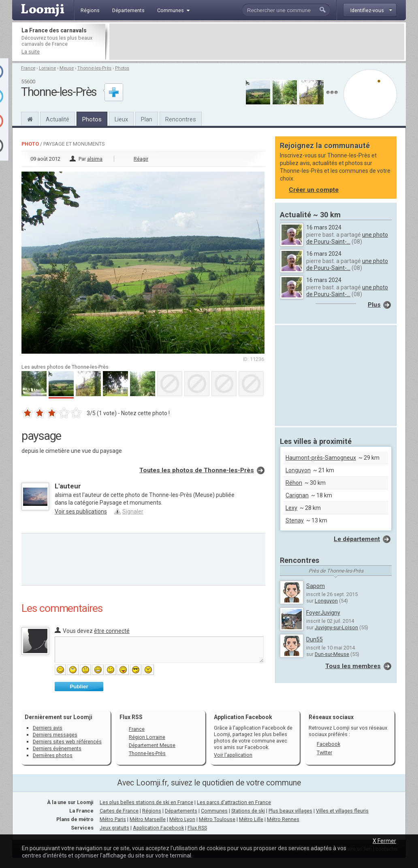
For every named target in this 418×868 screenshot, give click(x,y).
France (28, 68)
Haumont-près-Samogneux (321, 458)
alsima (95, 159)
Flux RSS (131, 717)
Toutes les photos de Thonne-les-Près (197, 470)
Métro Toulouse (217, 819)
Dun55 (315, 639)
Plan (147, 119)
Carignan (297, 495)
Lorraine (47, 68)
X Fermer (384, 841)
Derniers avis (48, 728)
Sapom (316, 586)
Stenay (295, 520)
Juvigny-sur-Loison (336, 627)
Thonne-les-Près (94, 68)
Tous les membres (353, 666)
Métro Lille (251, 819)
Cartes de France (119, 811)
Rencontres (181, 119)
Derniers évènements (57, 748)
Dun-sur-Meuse (332, 654)
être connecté (112, 631)
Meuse (67, 68)
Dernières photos (53, 755)
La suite (31, 52)
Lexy (291, 508)
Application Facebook (158, 828)
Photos (122, 68)
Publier (79, 687)
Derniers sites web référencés (67, 742)
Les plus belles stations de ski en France (146, 802)
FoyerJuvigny (323, 613)
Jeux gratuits (114, 828)
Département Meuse (152, 745)
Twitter (324, 752)
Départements (181, 811)
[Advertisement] (257, 42)
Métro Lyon (182, 819)
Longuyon (298, 470)
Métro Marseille (148, 819)
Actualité (58, 119)
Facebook (328, 744)
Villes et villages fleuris (342, 811)
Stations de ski (248, 811)
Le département (357, 539)
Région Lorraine (147, 737)
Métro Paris (113, 819)
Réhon (294, 483)
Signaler (133, 511)
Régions (152, 811)
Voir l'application (233, 755)
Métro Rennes (283, 819)
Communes (214, 811)
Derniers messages (55, 735)
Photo (30, 144)
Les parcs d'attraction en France (234, 802)
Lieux (121, 119)
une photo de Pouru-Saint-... (347, 238)
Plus (374, 305)
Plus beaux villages (290, 811)
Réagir (141, 159)
